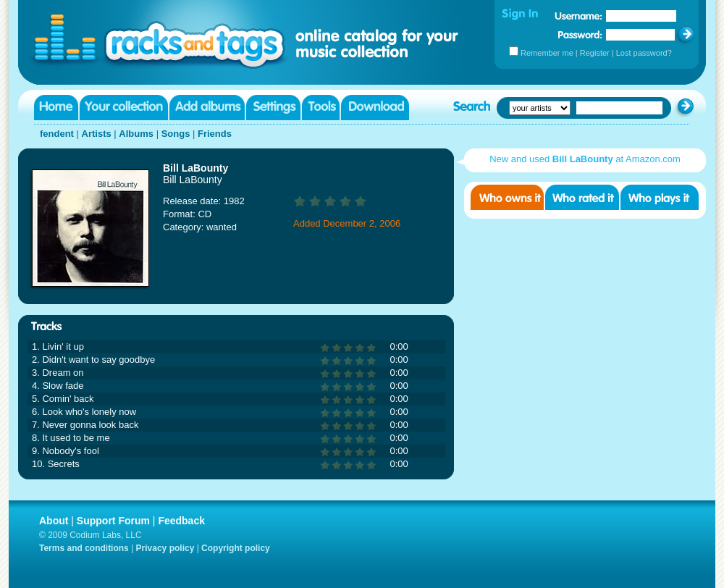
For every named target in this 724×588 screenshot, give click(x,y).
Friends (215, 134)
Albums (136, 134)
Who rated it (582, 197)
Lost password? (644, 53)
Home (56, 108)
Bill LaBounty (195, 168)
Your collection (124, 108)
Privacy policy (165, 548)
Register (595, 53)
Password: (580, 34)
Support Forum (113, 521)
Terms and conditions (84, 548)
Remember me (547, 53)
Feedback (181, 521)
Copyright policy (236, 548)
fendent (57, 134)
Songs (176, 134)
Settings (273, 108)
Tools (321, 108)
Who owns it (507, 197)
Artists (97, 134)
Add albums (207, 108)
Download (375, 108)
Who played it (660, 197)
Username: (578, 16)
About (54, 521)
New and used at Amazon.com (585, 159)
